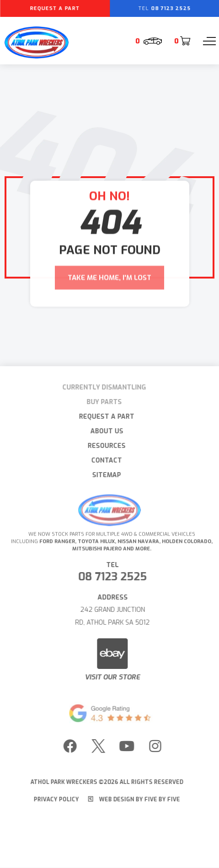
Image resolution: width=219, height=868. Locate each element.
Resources (104, 446)
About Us (104, 431)
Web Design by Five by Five (131, 800)
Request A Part (104, 417)
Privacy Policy (53, 800)
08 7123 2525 (115, 577)
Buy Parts (101, 402)
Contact (104, 460)
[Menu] (209, 41)
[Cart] (182, 41)
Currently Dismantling (101, 387)
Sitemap (104, 475)
